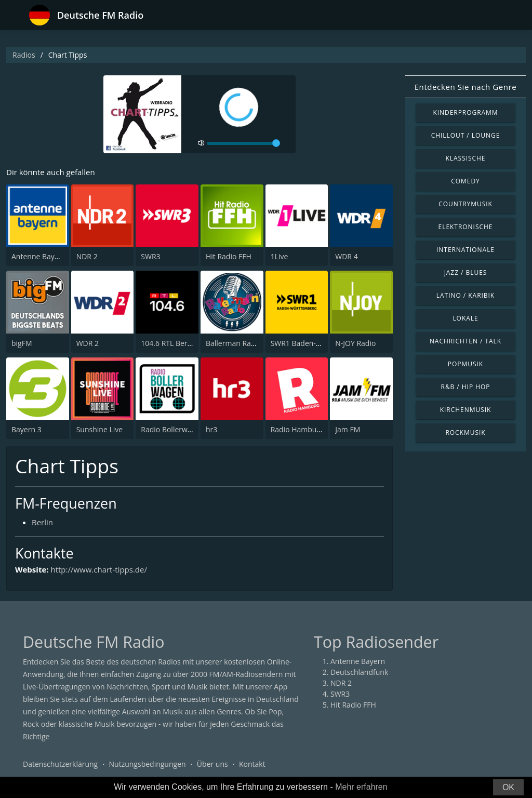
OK (508, 787)
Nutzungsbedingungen (148, 764)
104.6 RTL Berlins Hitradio (184, 343)
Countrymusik (465, 204)
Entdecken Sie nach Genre (466, 87)
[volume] (244, 143)
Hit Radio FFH (229, 256)
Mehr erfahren (361, 787)
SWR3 (150, 256)
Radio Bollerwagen (172, 429)
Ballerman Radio (234, 343)
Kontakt (252, 764)
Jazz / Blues (466, 272)
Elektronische (466, 227)
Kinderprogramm (465, 112)
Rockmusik (465, 433)
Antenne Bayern (39, 256)
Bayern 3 (26, 429)
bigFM (22, 343)
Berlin (42, 522)
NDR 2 (87, 256)
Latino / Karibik (465, 295)
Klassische (466, 158)
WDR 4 (346, 256)
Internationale (465, 250)
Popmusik (465, 364)
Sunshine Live (99, 429)
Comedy (465, 181)
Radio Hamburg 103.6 (307, 429)
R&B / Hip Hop (466, 387)
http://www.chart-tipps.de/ (99, 569)
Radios (24, 55)
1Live (280, 256)
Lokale (465, 318)
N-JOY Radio (355, 343)
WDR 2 (88, 343)
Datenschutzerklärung (60, 764)
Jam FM (348, 429)
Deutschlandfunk (359, 672)
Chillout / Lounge (466, 135)
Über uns (212, 764)
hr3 (211, 429)
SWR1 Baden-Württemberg (316, 343)
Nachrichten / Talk (465, 341)
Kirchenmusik (466, 410)
